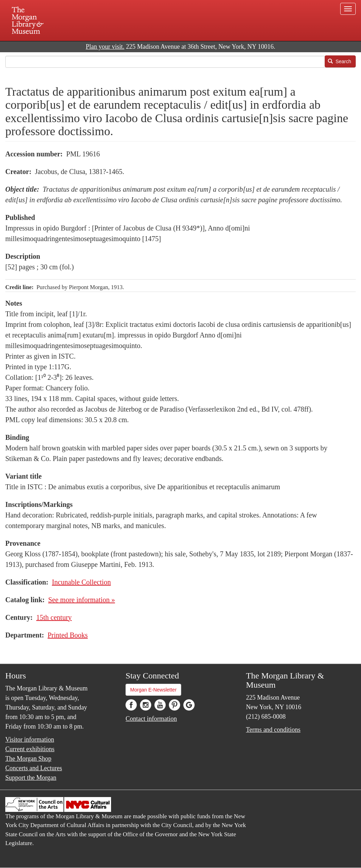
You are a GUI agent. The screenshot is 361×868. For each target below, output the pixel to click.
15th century (54, 617)
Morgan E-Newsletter (153, 690)
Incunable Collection (81, 582)
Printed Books (68, 635)
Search (339, 61)
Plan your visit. (105, 47)
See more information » (82, 600)
